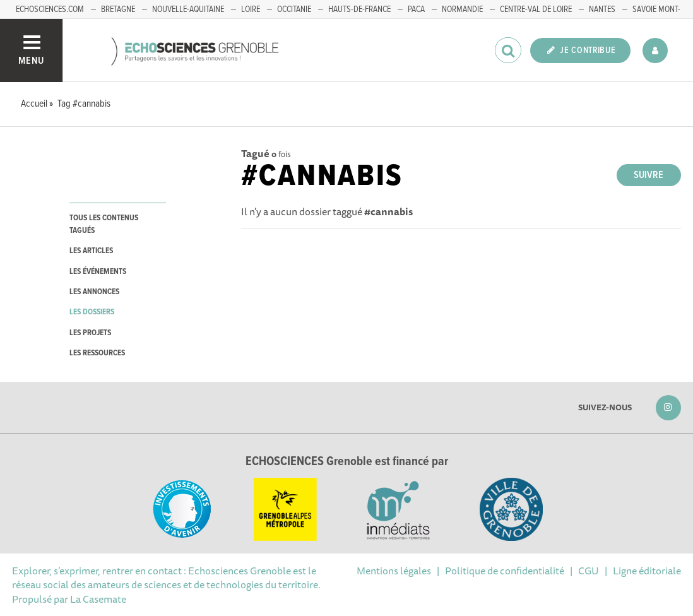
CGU (589, 571)
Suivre (649, 175)
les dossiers (92, 312)
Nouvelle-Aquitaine (188, 9)
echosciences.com (50, 9)
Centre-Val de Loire (536, 9)
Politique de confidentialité (505, 571)
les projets (90, 333)
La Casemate (98, 599)
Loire (251, 9)
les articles (91, 251)
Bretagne (118, 9)
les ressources (97, 353)
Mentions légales (394, 571)
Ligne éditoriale (647, 571)
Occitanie (294, 9)
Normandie (462, 9)
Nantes (602, 9)
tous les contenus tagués (104, 224)
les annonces (94, 292)
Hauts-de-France (359, 9)
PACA (416, 9)
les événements (98, 272)
